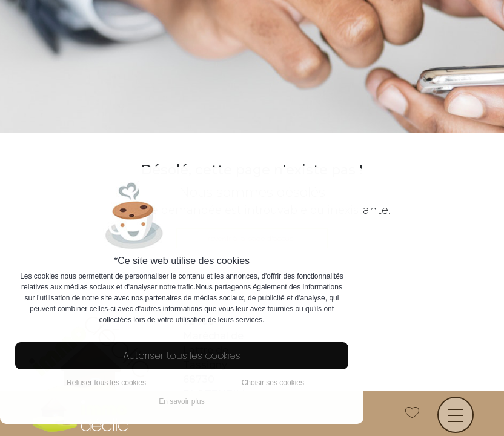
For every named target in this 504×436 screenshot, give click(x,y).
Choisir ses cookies (273, 383)
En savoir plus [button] (181, 401)
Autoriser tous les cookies (182, 356)
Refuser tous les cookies (106, 383)
